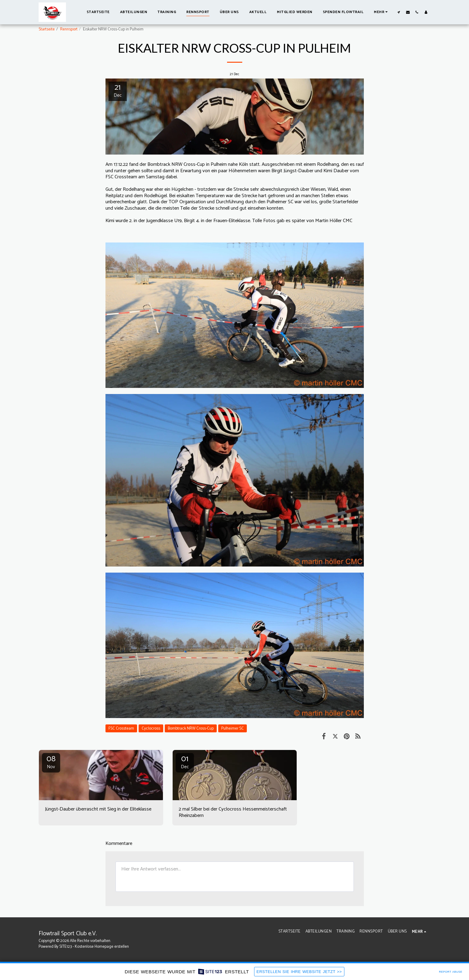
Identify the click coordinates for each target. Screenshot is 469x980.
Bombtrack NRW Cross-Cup (191, 728)
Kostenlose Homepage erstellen (102, 947)
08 (51, 762)
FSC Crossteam (121, 728)
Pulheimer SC (233, 728)
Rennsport (69, 29)
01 (185, 762)
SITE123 (66, 947)
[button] (399, 12)
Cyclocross (151, 728)
